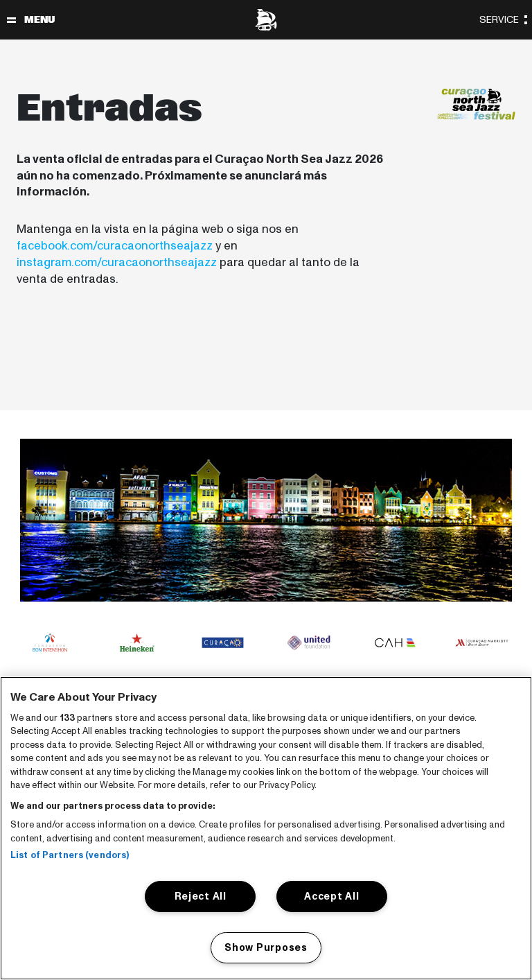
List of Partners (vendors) (70, 855)
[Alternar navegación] (11, 20)
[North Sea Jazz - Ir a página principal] (266, 20)
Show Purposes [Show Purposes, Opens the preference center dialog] (266, 947)
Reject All (201, 896)
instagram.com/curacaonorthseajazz (117, 262)
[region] (266, 828)
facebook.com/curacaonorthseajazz (115, 246)
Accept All (331, 896)
